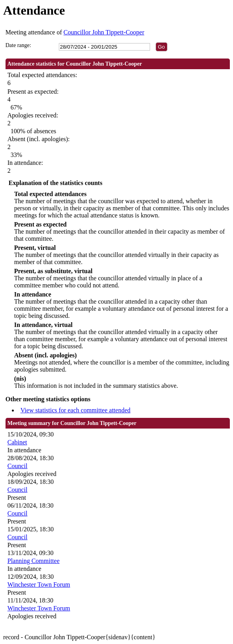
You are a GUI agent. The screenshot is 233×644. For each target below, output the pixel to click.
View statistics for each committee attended (76, 410)
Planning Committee (34, 561)
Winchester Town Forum (39, 585)
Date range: (18, 45)
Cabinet (17, 442)
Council (18, 466)
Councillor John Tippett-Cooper (104, 32)
